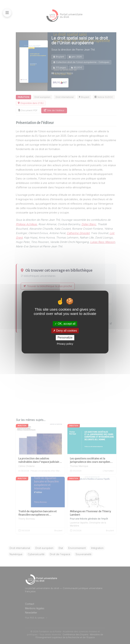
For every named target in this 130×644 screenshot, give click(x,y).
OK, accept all (65, 324)
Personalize (65, 338)
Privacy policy (65, 344)
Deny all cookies (65, 331)
